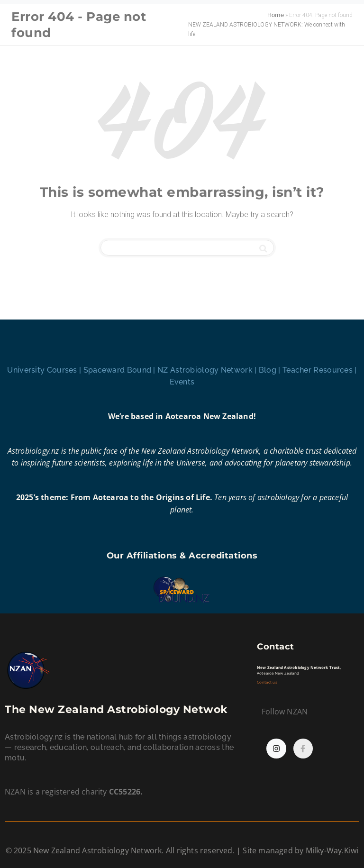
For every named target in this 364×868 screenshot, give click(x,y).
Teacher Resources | (320, 370)
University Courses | (45, 370)
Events (182, 382)
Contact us (268, 682)
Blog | (271, 370)
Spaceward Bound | (120, 370)
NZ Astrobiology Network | (208, 370)
